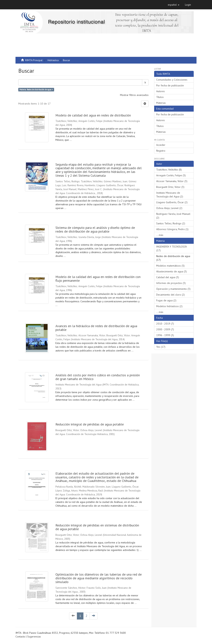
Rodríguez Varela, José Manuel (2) (173, 216)
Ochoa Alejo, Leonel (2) (169, 208)
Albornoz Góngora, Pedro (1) (172, 229)
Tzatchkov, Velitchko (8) (169, 170)
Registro (161, 151)
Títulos (160, 97)
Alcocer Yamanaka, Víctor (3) (172, 181)
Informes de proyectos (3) (171, 283)
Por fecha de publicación (170, 85)
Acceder (161, 145)
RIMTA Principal (34, 60)
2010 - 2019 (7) (165, 324)
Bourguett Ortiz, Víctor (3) (170, 187)
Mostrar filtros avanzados (134, 95)
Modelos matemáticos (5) (170, 266)
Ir (145, 82)
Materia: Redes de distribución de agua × (36, 90)
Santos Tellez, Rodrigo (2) (171, 223)
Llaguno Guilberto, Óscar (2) (172, 202)
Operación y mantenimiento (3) (173, 289)
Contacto (20, 637)
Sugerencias (34, 637)
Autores (160, 91)
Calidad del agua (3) (168, 277)
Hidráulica (53, 60)
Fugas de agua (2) (166, 300)
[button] (174, 5)
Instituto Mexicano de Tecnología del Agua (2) (170, 195)
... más (160, 235)
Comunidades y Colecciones (172, 80)
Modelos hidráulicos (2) (169, 306)
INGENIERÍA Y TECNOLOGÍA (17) (172, 248)
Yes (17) (161, 347)
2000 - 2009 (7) (165, 329)
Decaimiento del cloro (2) (170, 295)
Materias (161, 103)
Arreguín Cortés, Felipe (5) (171, 175)
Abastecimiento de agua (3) (172, 271)
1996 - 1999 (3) (165, 335)
